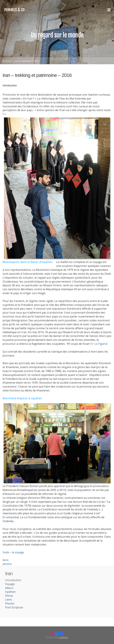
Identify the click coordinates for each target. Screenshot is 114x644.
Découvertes (22, 61)
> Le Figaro (99, 344)
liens (6, 560)
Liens (9, 600)
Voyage (10, 584)
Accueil (7, 61)
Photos (10, 603)
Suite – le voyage (13, 552)
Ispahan (10, 592)
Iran (35, 61)
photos (7, 564)
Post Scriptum (14, 607)
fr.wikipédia (11, 517)
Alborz (9, 588)
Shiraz (9, 596)
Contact (64, 637)
